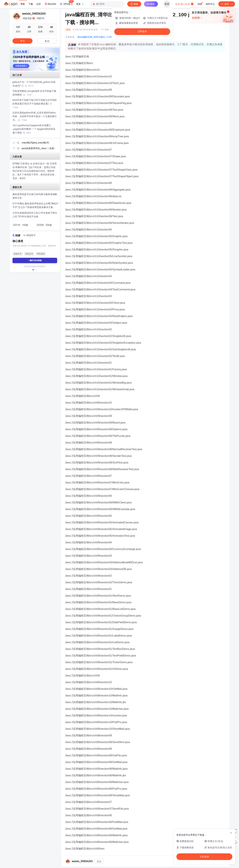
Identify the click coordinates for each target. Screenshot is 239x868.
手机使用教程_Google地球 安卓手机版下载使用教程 (34, 93)
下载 (31, 4)
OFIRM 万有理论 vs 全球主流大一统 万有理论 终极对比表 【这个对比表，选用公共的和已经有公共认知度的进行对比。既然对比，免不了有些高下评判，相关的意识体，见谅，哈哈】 (35, 171)
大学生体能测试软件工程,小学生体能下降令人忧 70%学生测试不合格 (35, 215)
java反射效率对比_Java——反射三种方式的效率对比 (39, 149)
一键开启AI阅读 (35, 260)
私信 (47, 41)
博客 (23, 4)
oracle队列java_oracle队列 (35, 143)
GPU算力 (67, 3)
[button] (33, 270)
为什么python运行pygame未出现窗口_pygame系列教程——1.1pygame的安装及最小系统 (34, 129)
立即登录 (142, 32)
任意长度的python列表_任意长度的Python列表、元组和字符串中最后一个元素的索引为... (35, 116)
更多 (80, 4)
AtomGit (50, 4)
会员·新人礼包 (184, 4)
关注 (99, 862)
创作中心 (210, 4)
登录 (167, 4)
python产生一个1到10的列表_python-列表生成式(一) (34, 84)
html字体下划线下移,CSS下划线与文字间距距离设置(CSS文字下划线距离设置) (35, 104)
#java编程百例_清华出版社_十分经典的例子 (100, 37)
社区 (39, 4)
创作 (227, 4)
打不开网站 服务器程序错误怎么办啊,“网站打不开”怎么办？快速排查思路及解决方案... (35, 205)
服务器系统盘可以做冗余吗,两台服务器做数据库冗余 (35, 196)
